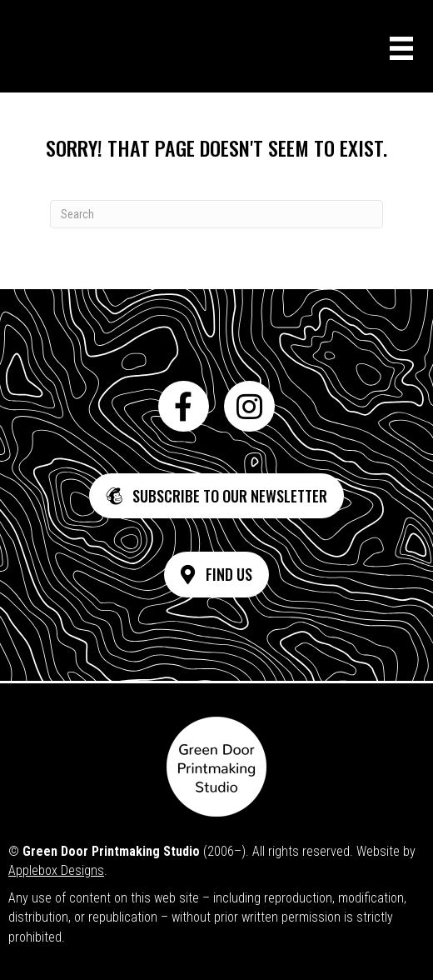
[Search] (216, 214)
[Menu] (401, 48)
